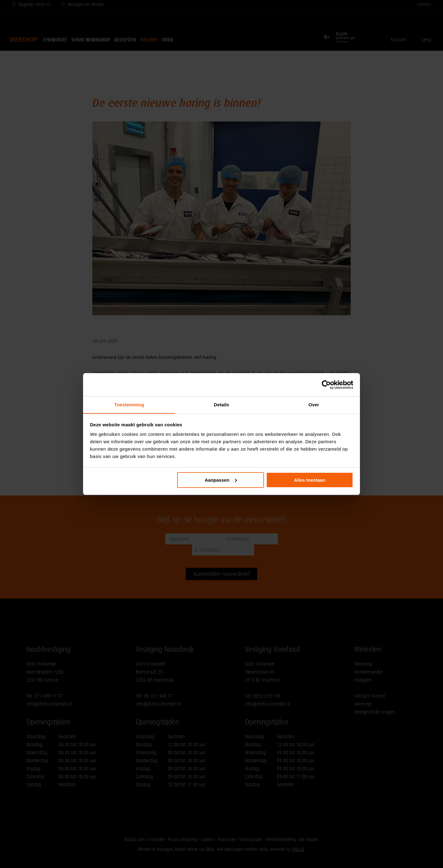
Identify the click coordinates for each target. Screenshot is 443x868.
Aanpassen (221, 480)
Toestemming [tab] (129, 405)
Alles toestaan (310, 480)
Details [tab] (221, 405)
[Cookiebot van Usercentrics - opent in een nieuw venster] (326, 384)
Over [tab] (314, 405)
